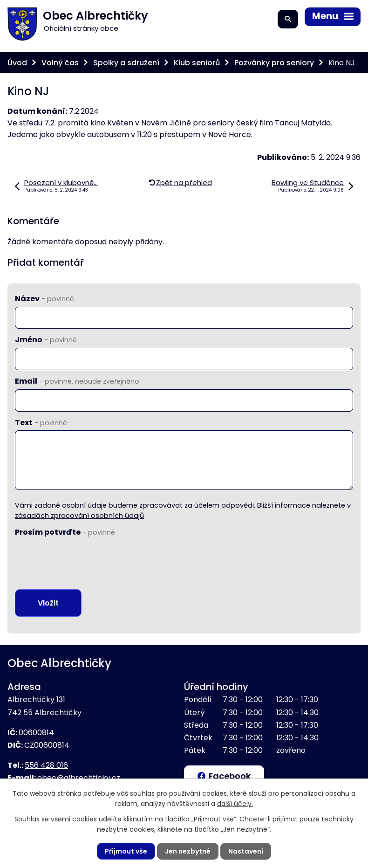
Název (44, 299)
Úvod (17, 63)
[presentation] (86, 558)
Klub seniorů (197, 63)
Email (77, 381)
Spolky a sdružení (126, 63)
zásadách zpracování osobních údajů (79, 516)
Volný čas (60, 63)
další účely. (235, 804)
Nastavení (246, 851)
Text (41, 423)
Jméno (46, 340)
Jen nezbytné (188, 851)
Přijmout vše (126, 851)
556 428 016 (46, 765)
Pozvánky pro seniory (274, 63)
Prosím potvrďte (65, 532)
